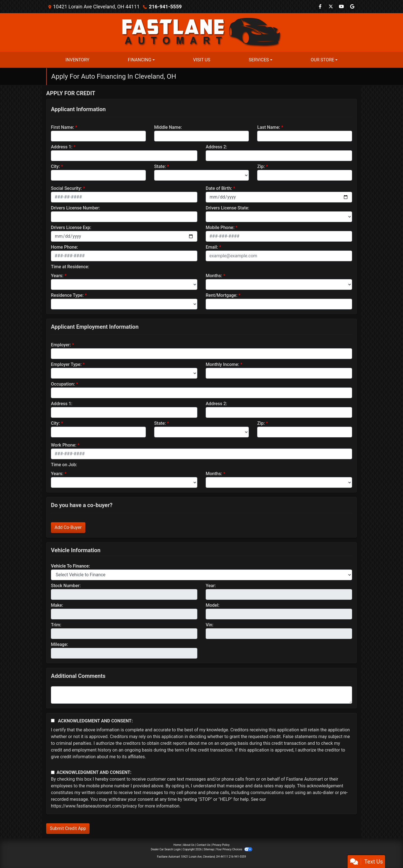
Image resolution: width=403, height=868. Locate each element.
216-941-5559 (165, 7)
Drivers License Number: (75, 208)
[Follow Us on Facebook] (320, 7)
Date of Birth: (219, 188)
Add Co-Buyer (68, 527)
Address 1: (62, 147)
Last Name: (269, 127)
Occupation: (63, 384)
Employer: (61, 345)
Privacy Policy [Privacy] (221, 845)
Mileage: (59, 644)
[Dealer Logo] (202, 32)
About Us (189, 845)
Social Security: (66, 188)
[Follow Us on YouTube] (341, 7)
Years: (57, 276)
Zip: (261, 166)
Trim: (56, 625)
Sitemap (209, 849)
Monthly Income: (222, 364)
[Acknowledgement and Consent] (53, 721)
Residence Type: (67, 295)
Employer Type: (66, 364)
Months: (214, 276)
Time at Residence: (70, 267)
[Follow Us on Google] (352, 7)
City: (55, 166)
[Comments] (201, 695)
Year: (211, 586)
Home (177, 845)
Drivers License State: (228, 208)
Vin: (210, 625)
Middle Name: (168, 127)
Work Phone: (64, 445)
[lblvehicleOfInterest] (201, 575)
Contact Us (203, 845)
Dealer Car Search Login (166, 849)
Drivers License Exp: (71, 228)
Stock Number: (66, 586)
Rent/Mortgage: (222, 295)
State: (160, 166)
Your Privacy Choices (234, 849)
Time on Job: (64, 465)
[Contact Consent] (53, 772)
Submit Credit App (68, 828)
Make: (57, 605)
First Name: (63, 127)
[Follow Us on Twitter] (331, 7)
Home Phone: (65, 247)
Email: (212, 247)
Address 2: (216, 147)
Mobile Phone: (220, 228)
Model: (213, 605)
